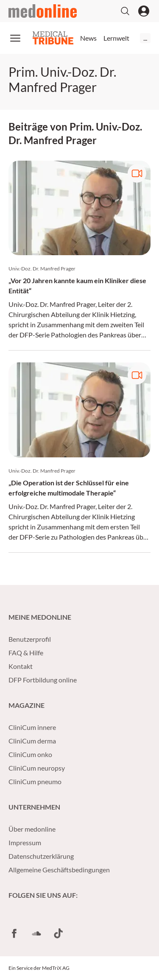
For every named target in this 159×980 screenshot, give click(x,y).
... (145, 38)
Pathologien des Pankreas (89, 335)
